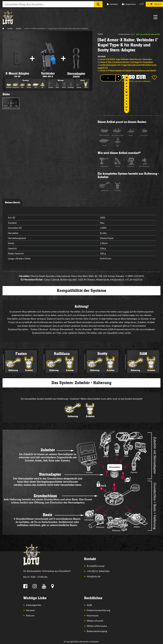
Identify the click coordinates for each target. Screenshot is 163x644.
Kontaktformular (96, 566)
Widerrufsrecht (95, 621)
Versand (30, 610)
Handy (19, 28)
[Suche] (98, 4)
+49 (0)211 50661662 (98, 571)
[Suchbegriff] (48, 4)
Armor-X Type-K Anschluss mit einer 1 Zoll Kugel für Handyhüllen (127, 62)
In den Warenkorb (127, 94)
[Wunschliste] (142, 4)
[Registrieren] (129, 4)
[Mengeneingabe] (108, 78)
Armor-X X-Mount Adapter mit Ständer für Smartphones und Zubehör (128, 71)
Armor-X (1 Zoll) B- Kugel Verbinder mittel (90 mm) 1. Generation (126, 59)
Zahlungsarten (34, 605)
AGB (89, 605)
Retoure (30, 615)
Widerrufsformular (97, 626)
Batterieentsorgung (97, 631)
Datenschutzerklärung (98, 610)
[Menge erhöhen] (119, 76)
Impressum (93, 615)
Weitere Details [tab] (13, 203)
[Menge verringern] (119, 80)
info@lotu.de (94, 576)
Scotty (10, 28)
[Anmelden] (112, 4)
